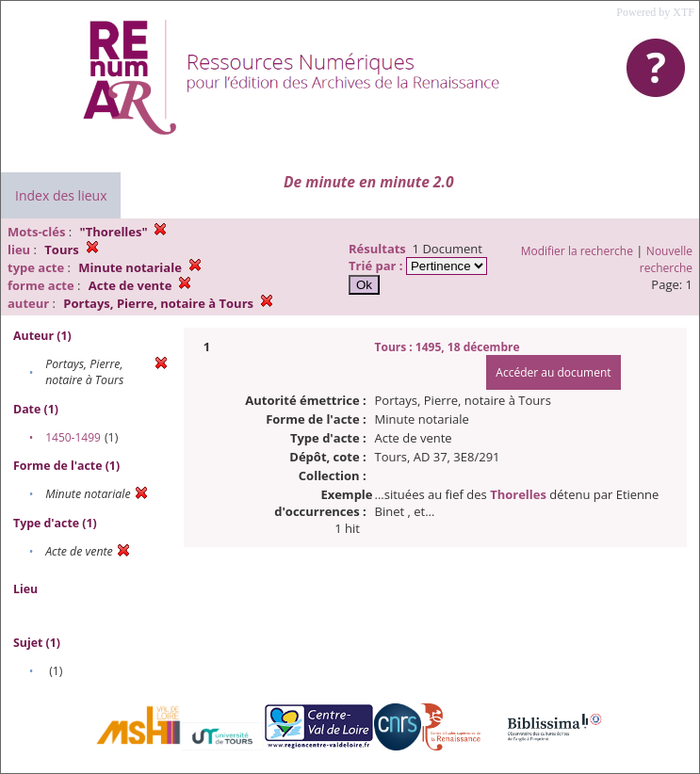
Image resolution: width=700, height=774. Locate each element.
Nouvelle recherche (666, 259)
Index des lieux (61, 195)
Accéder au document (553, 372)
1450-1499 (73, 437)
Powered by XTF (655, 12)
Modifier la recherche (577, 251)
